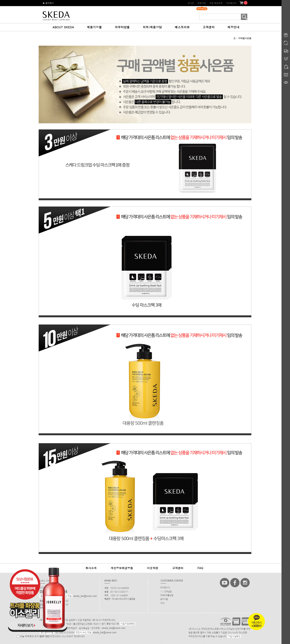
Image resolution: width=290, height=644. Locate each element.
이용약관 (153, 568)
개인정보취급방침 (122, 568)
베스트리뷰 (182, 27)
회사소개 (91, 568)
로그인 (191, 3)
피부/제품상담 (152, 27)
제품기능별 (94, 27)
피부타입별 (122, 27)
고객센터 (209, 27)
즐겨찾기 (48, 3)
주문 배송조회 (216, 3)
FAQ (200, 568)
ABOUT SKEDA (63, 27)
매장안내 (233, 27)
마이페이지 (231, 3)
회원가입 (202, 3)
